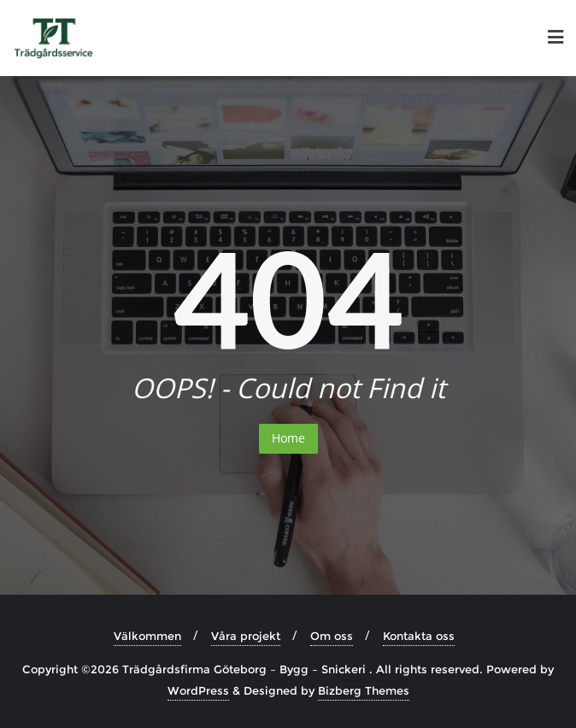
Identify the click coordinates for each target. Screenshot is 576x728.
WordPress (198, 690)
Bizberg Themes (364, 690)
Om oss (332, 636)
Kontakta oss (419, 636)
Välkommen (147, 636)
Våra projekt (246, 636)
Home (288, 438)
